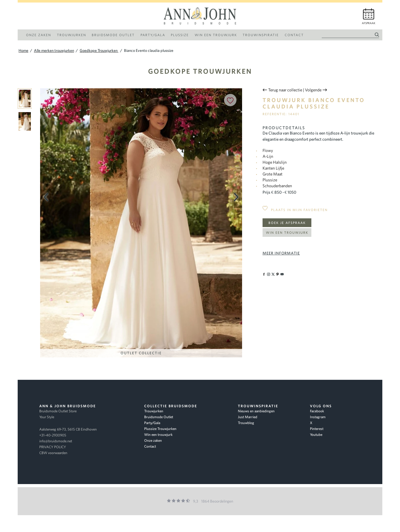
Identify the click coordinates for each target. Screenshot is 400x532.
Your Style (47, 417)
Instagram (318, 417)
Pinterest (317, 429)
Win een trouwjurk (287, 233)
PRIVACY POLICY (53, 447)
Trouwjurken (154, 411)
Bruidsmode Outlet (159, 417)
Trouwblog (246, 423)
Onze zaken (153, 440)
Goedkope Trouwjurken (200, 71)
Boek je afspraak (287, 223)
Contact (150, 446)
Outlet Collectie (141, 353)
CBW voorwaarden (53, 453)
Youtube (316, 435)
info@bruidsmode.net (56, 441)
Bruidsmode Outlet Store (58, 411)
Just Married (248, 417)
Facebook (317, 411)
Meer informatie (281, 253)
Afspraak (369, 23)
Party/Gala (152, 423)
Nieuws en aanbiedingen (256, 411)
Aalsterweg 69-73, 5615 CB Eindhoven (68, 429)
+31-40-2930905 (53, 435)
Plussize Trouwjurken (160, 429)
